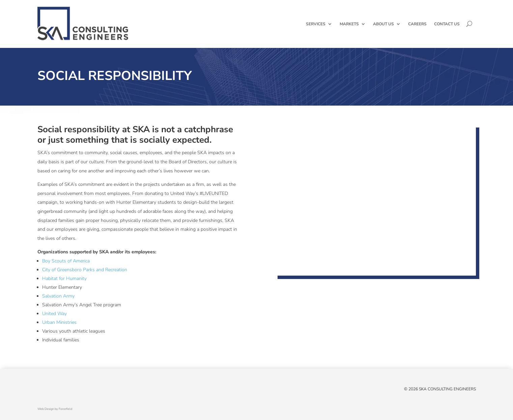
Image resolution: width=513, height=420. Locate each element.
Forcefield (65, 409)
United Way (54, 314)
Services (316, 24)
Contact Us (447, 24)
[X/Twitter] (41, 390)
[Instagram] (68, 390)
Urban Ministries (59, 322)
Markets (349, 24)
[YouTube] (61, 390)
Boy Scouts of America (66, 261)
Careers (417, 24)
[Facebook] (48, 390)
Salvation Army (58, 296)
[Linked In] (54, 390)
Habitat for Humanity (64, 278)
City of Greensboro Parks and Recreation (85, 270)
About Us (383, 24)
